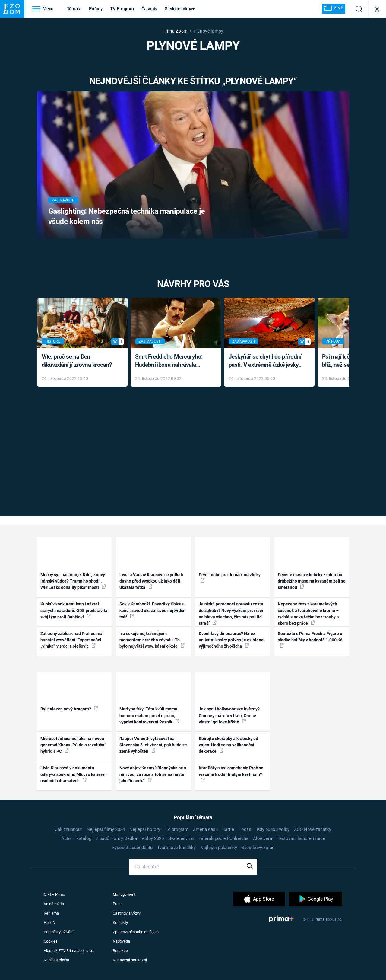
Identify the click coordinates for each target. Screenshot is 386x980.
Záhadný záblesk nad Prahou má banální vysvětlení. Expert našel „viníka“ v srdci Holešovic (71, 640)
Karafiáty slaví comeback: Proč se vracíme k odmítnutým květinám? (231, 774)
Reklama (51, 913)
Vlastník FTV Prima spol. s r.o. (69, 951)
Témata (74, 9)
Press (118, 904)
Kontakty (120, 923)
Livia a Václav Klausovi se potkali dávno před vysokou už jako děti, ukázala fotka (151, 581)
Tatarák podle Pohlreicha (223, 838)
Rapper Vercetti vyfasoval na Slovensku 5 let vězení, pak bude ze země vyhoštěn (153, 745)
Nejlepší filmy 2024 (106, 829)
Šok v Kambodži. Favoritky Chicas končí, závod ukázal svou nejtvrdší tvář (152, 610)
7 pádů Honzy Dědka (116, 838)
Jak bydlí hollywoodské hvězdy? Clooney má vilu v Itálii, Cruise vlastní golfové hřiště (229, 715)
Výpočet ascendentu (132, 848)
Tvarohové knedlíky (176, 848)
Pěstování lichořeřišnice (301, 838)
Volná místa (54, 904)
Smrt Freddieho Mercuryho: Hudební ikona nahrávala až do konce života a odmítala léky (171, 361)
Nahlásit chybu (56, 960)
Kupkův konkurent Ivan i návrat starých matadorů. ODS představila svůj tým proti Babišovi (74, 610)
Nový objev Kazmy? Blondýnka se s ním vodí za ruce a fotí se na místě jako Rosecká (153, 774)
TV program (177, 829)
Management (124, 894)
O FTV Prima (54, 894)
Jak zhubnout (69, 829)
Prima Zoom (175, 31)
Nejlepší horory (145, 829)
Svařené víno (181, 838)
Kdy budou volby (273, 829)
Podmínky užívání (59, 932)
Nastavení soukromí (130, 960)
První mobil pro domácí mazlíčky (230, 577)
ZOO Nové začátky (313, 829)
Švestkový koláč (258, 848)
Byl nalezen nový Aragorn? (69, 709)
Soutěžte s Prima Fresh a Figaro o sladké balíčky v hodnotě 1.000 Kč (310, 640)
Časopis (149, 9)
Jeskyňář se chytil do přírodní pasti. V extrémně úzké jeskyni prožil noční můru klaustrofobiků (266, 361)
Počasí (245, 829)
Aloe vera (263, 838)
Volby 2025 (153, 838)
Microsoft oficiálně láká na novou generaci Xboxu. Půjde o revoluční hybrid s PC (73, 745)
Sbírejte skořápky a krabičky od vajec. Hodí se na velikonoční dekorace (228, 745)
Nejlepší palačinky (219, 848)
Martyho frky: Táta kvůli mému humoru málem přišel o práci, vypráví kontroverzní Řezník (149, 715)
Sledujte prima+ (180, 9)
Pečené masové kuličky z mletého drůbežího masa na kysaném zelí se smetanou (312, 581)
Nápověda (121, 941)
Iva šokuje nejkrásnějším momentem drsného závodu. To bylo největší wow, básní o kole (152, 640)
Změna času (205, 829)
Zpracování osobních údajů (136, 932)
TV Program (122, 9)
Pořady (96, 9)
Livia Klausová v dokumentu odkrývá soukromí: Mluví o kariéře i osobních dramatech (74, 774)
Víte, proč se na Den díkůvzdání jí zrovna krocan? (77, 361)
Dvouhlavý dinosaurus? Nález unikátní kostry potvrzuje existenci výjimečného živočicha (232, 640)
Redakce (120, 951)
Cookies (51, 941)
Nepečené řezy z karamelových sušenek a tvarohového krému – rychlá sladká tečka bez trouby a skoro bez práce (308, 614)
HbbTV (50, 923)
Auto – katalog (76, 838)
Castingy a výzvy (127, 913)
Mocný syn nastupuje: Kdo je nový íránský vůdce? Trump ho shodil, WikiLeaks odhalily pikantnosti (73, 581)
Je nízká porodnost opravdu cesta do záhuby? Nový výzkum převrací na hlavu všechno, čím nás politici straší (231, 614)
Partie (228, 829)
